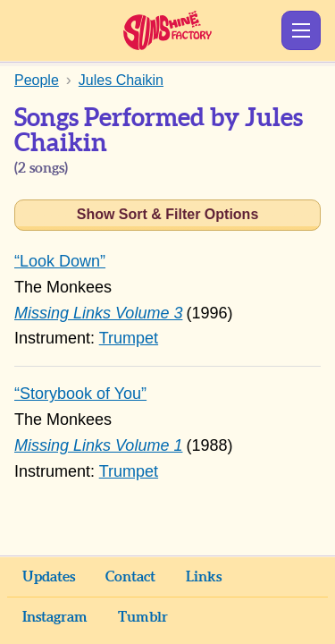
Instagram (55, 617)
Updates (49, 577)
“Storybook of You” (80, 394)
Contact (130, 577)
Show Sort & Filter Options (168, 214)
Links (204, 577)
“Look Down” (60, 261)
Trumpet (129, 338)
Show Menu (301, 30)
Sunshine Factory (167, 30)
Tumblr (143, 617)
